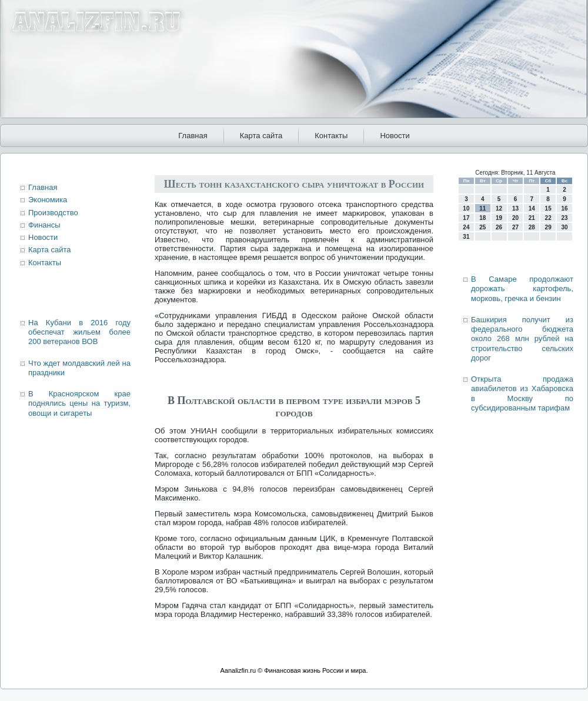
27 (515, 227)
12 (499, 208)
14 (532, 208)
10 (466, 208)
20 (515, 218)
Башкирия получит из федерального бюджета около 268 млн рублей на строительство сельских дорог (522, 339)
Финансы (44, 225)
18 (482, 218)
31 (466, 237)
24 (466, 227)
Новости (395, 136)
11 (482, 208)
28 (532, 227)
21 (532, 218)
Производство (53, 213)
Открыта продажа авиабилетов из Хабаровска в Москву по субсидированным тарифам (522, 393)
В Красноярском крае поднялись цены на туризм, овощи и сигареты (79, 403)
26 (499, 227)
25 (482, 227)
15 (548, 208)
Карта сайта (261, 136)
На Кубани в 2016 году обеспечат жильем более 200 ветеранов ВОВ (79, 332)
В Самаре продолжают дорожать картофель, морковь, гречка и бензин (522, 289)
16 (564, 208)
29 (548, 227)
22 (548, 218)
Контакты (331, 136)
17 (466, 218)
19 (499, 218)
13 (515, 208)
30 (564, 227)
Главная (193, 136)
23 (564, 218)
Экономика (48, 200)
